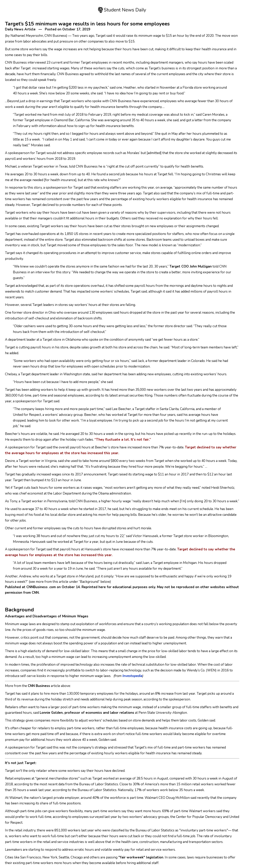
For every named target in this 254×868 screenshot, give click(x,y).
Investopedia (132, 676)
